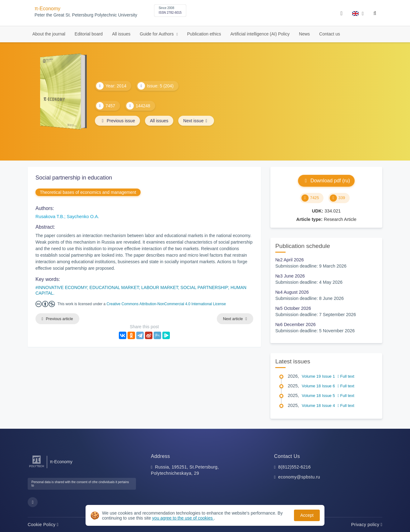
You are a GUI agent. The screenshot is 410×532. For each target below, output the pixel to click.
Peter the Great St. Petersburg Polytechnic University (86, 15)
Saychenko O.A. (83, 217)
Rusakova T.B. (50, 217)
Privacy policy (367, 525)
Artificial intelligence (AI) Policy (260, 34)
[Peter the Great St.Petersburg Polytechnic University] (37, 467)
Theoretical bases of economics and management (88, 192)
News (304, 34)
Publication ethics (204, 34)
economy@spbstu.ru (299, 477)
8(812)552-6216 (294, 467)
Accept (307, 515)
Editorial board (89, 34)
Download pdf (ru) (326, 181)
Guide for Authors (157, 34)
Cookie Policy (43, 525)
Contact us (330, 34)
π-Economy (47, 9)
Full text (346, 376)
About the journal (49, 34)
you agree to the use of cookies (183, 518)
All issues (121, 34)
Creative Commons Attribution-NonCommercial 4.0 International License (166, 304)
